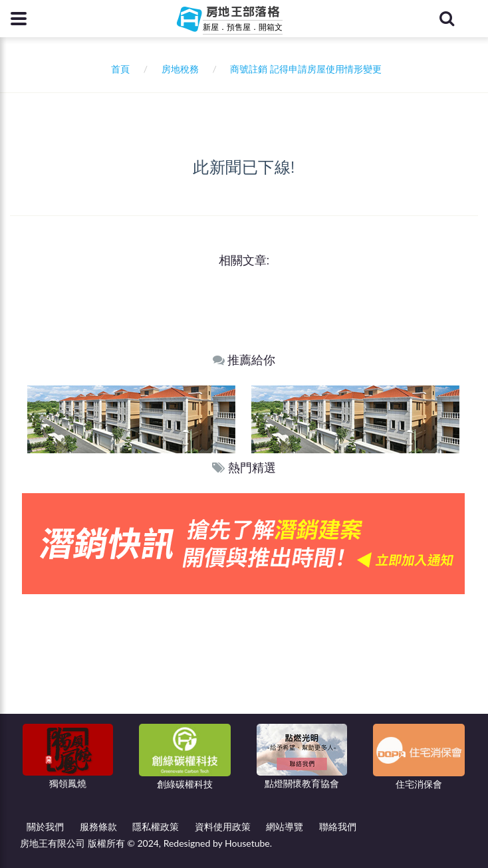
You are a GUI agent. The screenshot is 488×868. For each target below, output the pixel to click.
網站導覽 (285, 826)
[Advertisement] (244, 694)
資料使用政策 (223, 826)
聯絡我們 (338, 826)
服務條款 (98, 826)
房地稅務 (180, 69)
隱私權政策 (156, 826)
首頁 (118, 69)
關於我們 (45, 826)
